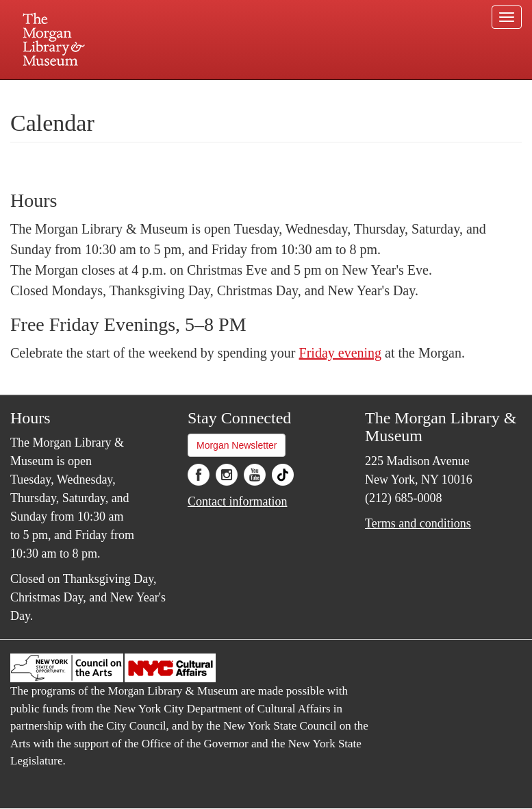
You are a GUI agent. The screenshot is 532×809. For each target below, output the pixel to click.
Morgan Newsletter (237, 445)
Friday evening (341, 353)
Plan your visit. (103, 92)
